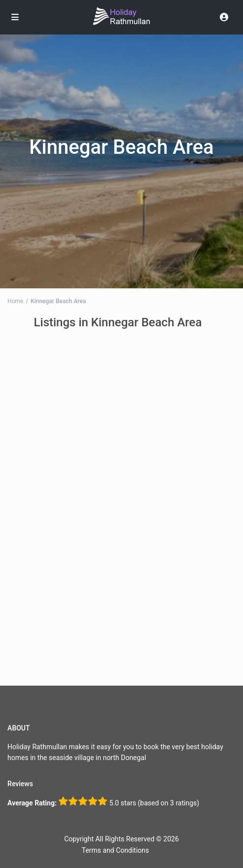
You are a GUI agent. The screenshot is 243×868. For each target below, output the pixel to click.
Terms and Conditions (116, 850)
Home (15, 301)
